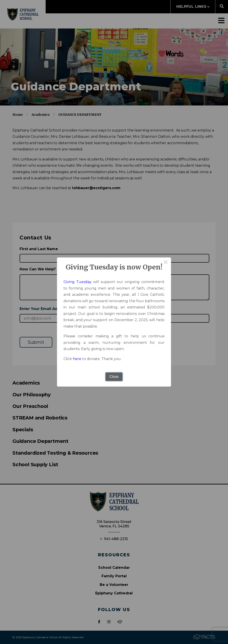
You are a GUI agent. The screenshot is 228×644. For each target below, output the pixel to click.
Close (114, 377)
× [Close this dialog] (166, 263)
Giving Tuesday (77, 282)
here (77, 359)
